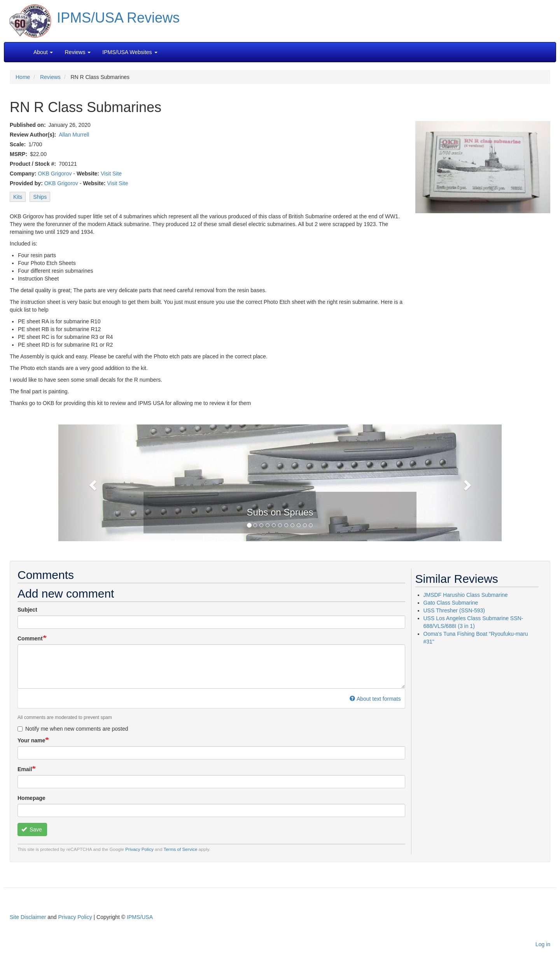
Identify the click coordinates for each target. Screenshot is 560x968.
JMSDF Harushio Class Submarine (466, 595)
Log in (543, 944)
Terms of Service (181, 849)
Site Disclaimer (28, 917)
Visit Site (111, 174)
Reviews (50, 77)
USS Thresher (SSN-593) (454, 610)
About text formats (375, 699)
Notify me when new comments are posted (73, 729)
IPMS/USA (140, 917)
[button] (280, 482)
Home (23, 77)
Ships (40, 197)
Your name (31, 740)
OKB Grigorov (55, 174)
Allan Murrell (74, 135)
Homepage (31, 798)
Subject (27, 610)
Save (32, 829)
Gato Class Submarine (451, 603)
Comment (30, 638)
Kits (18, 197)
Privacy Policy (139, 849)
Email (25, 769)
